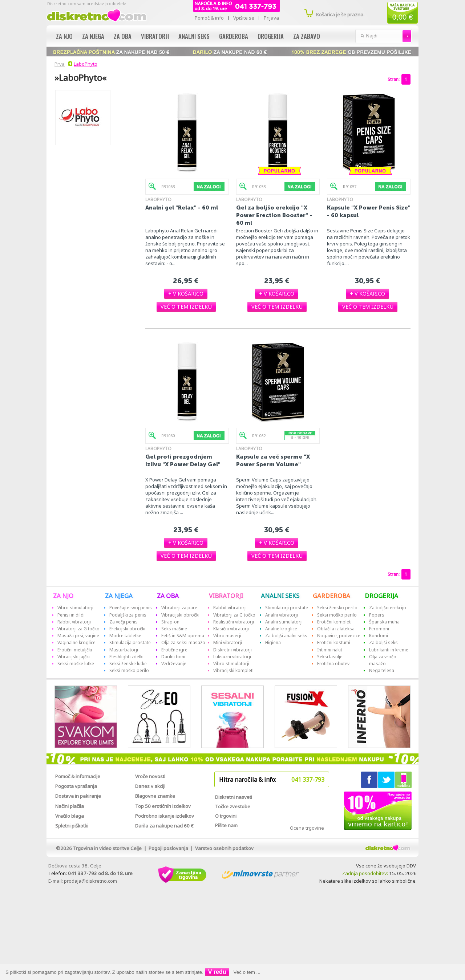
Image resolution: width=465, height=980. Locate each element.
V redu (217, 972)
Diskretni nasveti (234, 797)
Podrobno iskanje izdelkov (165, 816)
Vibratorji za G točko (78, 629)
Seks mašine (174, 629)
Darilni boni (173, 657)
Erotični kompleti (334, 622)
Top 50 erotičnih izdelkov (163, 806)
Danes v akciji (150, 786)
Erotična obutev (333, 664)
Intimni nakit (330, 650)
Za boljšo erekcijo (388, 608)
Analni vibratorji (282, 615)
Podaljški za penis (128, 615)
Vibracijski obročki (180, 615)
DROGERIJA (381, 596)
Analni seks (194, 36)
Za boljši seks (383, 643)
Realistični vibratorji (234, 622)
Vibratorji (155, 36)
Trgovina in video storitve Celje (107, 848)
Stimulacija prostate (130, 643)
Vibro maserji (227, 636)
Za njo (64, 36)
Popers (377, 615)
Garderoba (234, 36)
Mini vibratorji (228, 643)
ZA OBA (168, 596)
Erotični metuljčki (75, 650)
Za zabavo (307, 36)
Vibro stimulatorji (75, 608)
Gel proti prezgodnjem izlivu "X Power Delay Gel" (183, 460)
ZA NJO (63, 596)
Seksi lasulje (330, 657)
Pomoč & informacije (78, 776)
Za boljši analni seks (286, 636)
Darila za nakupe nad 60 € (164, 826)
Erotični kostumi (334, 643)
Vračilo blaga (70, 816)
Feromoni (379, 629)
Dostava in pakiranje (78, 796)
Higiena (273, 643)
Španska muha (384, 622)
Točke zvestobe (233, 806)
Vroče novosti (150, 776)
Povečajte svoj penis (131, 608)
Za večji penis (124, 622)
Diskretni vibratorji (232, 650)
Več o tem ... (247, 972)
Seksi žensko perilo (337, 608)
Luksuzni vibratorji (232, 657)
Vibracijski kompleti (233, 670)
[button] (186, 294)
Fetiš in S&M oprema (183, 636)
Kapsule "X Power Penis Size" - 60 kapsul (369, 211)
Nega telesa (382, 670)
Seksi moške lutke (76, 664)
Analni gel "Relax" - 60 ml (182, 208)
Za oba (123, 36)
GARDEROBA (331, 596)
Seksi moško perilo (129, 670)
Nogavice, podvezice (339, 636)
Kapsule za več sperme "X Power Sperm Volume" (273, 460)
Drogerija (271, 36)
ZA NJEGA (119, 596)
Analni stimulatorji (284, 622)
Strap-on (170, 622)
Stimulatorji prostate (287, 608)
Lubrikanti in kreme (389, 650)
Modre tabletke (125, 636)
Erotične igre (174, 650)
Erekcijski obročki (127, 629)
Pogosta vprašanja (76, 786)
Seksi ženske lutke (128, 664)
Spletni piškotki (72, 826)
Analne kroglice (281, 629)
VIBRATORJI (226, 596)
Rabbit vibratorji (74, 622)
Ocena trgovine (307, 828)
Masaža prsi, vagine (78, 636)
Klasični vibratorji (231, 629)
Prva (58, 64)
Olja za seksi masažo (183, 643)
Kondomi (379, 636)
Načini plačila (70, 806)
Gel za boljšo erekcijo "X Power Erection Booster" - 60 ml (274, 215)
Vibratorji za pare (179, 608)
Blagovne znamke (155, 796)
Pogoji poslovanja (168, 848)
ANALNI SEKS (280, 596)
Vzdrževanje (174, 664)
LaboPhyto (86, 64)
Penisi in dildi (71, 615)
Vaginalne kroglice (76, 643)
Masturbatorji (124, 650)
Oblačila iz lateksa (336, 629)
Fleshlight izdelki (126, 657)
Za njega (93, 36)
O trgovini (226, 816)
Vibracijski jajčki (74, 657)
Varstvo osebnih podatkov (224, 848)
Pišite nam (226, 825)
